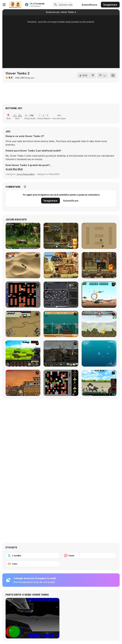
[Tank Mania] (23, 383)
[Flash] (89, 556)
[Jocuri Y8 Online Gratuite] (15, 5)
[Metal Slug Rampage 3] (99, 265)
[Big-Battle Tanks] (99, 324)
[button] (14, 169)
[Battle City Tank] (61, 383)
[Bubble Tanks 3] (99, 353)
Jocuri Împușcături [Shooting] (26, 174)
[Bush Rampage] (61, 324)
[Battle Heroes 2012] (99, 383)
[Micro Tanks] (99, 236)
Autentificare (89, 5)
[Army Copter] (99, 295)
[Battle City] (23, 295)
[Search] (55, 5)
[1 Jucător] (33, 556)
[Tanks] (23, 265)
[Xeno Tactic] (61, 295)
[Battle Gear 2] (23, 353)
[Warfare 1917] (61, 353)
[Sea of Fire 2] (23, 324)
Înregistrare (110, 5)
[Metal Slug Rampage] (61, 236)
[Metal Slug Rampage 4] (23, 236)
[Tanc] (33, 564)
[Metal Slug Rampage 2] (61, 265)
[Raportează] (103, 75)
